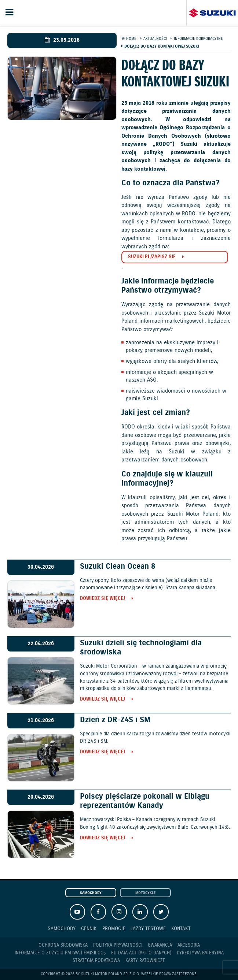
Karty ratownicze (145, 961)
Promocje (114, 929)
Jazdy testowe (148, 929)
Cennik (89, 929)
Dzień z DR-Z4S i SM (115, 720)
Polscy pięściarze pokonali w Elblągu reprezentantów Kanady (145, 801)
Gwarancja (160, 945)
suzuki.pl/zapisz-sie (152, 257)
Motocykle (145, 893)
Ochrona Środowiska (63, 945)
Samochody (91, 893)
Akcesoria (189, 945)
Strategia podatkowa (96, 961)
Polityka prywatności (118, 945)
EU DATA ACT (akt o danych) (141, 953)
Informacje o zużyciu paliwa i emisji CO (60, 953)
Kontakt (181, 929)
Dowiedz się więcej (102, 599)
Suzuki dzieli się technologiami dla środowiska (141, 648)
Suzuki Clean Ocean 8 (118, 567)
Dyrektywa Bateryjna (200, 953)
